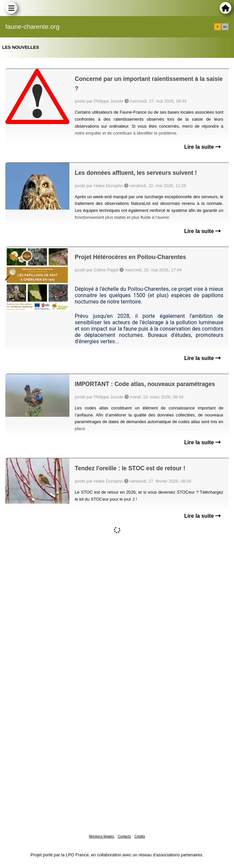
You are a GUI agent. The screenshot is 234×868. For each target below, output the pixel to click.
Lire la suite (202, 147)
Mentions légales (102, 836)
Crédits (140, 836)
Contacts (124, 836)
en (225, 27)
